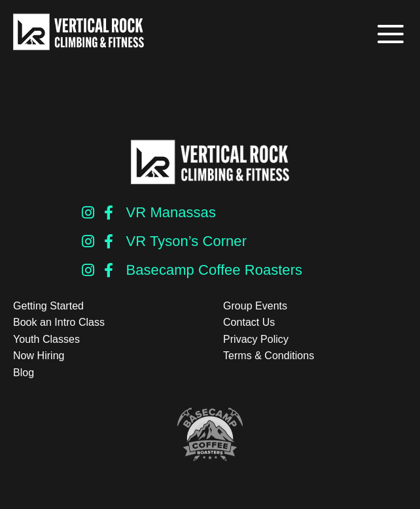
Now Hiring (39, 356)
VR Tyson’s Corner (186, 241)
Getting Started (48, 306)
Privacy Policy (256, 339)
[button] (389, 34)
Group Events (255, 306)
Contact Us (249, 322)
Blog (24, 373)
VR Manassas (171, 212)
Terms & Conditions (269, 356)
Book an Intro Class (59, 322)
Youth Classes (46, 339)
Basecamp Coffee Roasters (214, 270)
